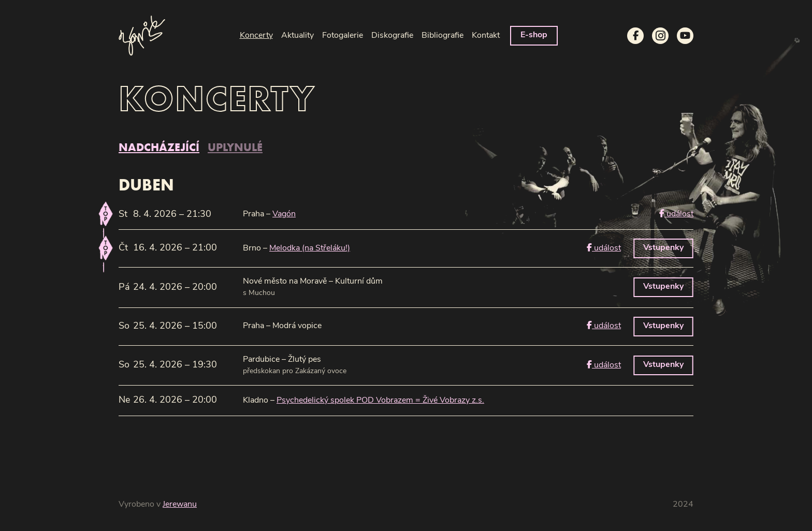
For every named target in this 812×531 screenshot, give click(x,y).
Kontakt (486, 36)
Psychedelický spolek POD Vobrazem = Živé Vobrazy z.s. (380, 401)
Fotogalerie (343, 36)
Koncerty (256, 36)
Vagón (284, 214)
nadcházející (159, 147)
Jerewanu (180, 505)
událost (676, 214)
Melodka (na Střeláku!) (310, 248)
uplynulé (235, 147)
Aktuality (298, 36)
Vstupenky (663, 248)
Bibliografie (443, 36)
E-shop (534, 35)
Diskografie (392, 36)
